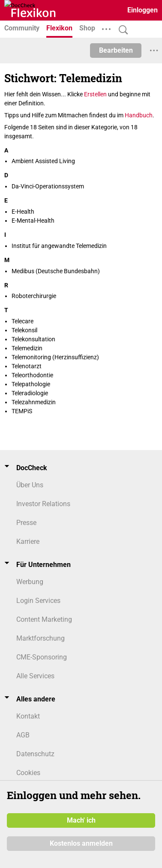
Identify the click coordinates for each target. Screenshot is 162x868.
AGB (23, 735)
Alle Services (35, 676)
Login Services (38, 601)
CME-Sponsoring (42, 657)
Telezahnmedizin (34, 402)
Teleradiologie (30, 393)
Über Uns (30, 485)
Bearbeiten (116, 50)
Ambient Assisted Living (43, 161)
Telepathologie (31, 384)
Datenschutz (35, 754)
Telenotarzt (27, 366)
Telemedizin (27, 348)
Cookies (28, 773)
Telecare (22, 321)
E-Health (23, 212)
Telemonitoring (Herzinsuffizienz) (55, 357)
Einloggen (142, 10)
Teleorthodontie (32, 375)
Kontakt (28, 716)
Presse (26, 523)
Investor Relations (43, 504)
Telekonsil (24, 330)
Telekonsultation (33, 339)
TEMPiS (22, 411)
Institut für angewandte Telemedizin (59, 246)
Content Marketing (44, 619)
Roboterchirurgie (34, 296)
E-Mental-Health (33, 221)
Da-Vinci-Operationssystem (48, 186)
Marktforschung (40, 638)
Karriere (28, 541)
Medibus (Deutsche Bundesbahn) (56, 271)
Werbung (30, 582)
